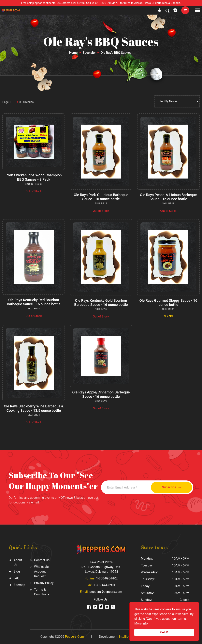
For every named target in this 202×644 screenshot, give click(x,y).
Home (73, 53)
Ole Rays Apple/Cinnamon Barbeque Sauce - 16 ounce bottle (101, 394)
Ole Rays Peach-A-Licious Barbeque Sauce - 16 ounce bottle (168, 197)
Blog (17, 571)
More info (141, 623)
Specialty (89, 53)
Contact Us (42, 560)
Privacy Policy (44, 583)
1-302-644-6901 (104, 585)
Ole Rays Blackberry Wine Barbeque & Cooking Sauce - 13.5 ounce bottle (34, 408)
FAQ (16, 578)
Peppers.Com (74, 637)
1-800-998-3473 (109, 3)
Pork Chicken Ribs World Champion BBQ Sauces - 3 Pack (34, 177)
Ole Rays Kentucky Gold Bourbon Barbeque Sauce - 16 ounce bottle (101, 303)
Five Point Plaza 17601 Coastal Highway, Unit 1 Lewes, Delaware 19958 (101, 567)
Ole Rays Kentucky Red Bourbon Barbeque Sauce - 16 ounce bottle (34, 302)
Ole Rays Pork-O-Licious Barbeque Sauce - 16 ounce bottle (101, 197)
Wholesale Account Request (41, 571)
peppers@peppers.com (106, 592)
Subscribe (172, 487)
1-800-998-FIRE (107, 578)
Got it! (164, 632)
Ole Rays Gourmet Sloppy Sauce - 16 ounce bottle (168, 303)
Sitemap (19, 585)
